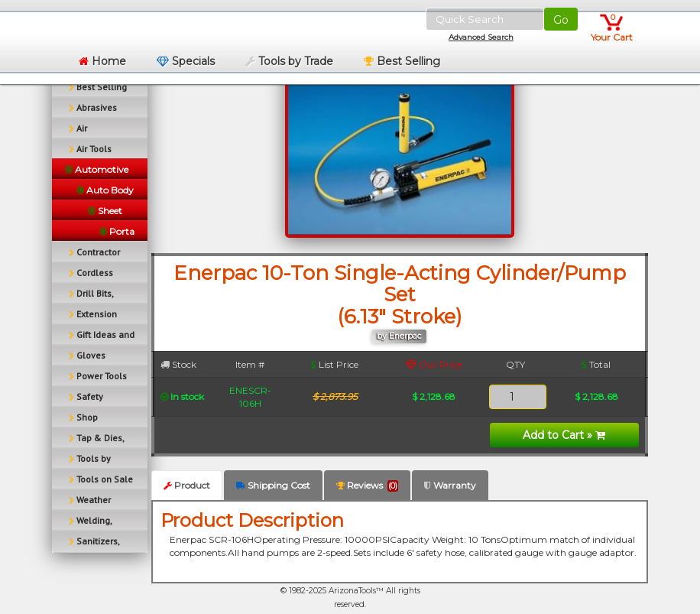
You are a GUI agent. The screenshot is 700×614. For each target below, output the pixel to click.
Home (102, 61)
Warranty (450, 485)
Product (187, 485)
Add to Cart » (564, 435)
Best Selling (402, 61)
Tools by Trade (289, 61)
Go (561, 20)
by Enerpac (399, 336)
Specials (186, 61)
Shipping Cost (273, 485)
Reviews (367, 486)
